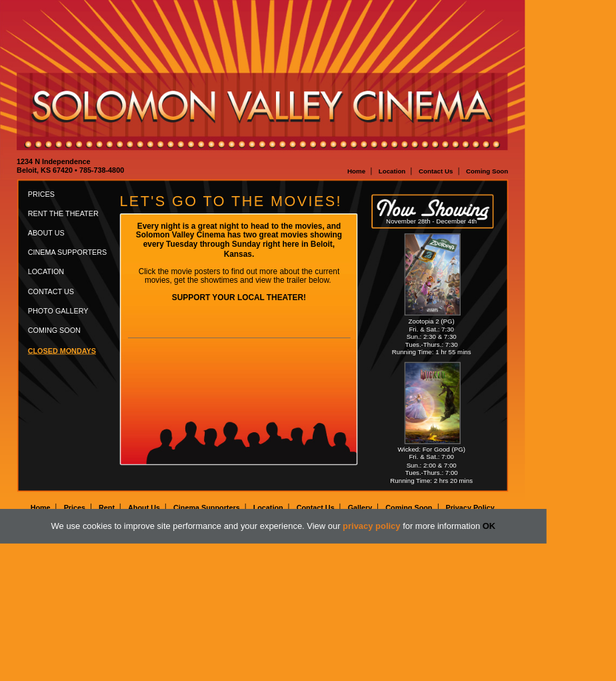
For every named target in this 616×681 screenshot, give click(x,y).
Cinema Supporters (68, 253)
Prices (41, 194)
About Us (46, 233)
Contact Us (436, 171)
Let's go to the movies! (231, 201)
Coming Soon (487, 171)
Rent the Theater (63, 213)
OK (489, 526)
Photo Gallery (58, 311)
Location (392, 171)
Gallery (360, 508)
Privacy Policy (470, 508)
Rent (107, 508)
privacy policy (371, 526)
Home (356, 171)
